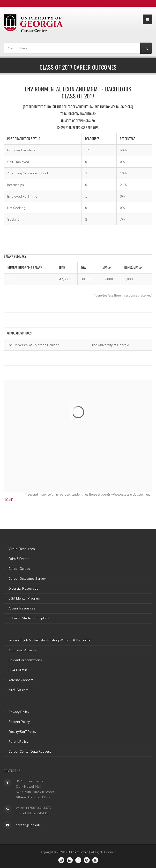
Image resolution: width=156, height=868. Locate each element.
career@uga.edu (28, 825)
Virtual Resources (22, 549)
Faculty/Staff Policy (22, 732)
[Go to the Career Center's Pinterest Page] (87, 860)
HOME (8, 500)
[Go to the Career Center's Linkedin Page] (70, 860)
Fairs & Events (19, 559)
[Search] (72, 48)
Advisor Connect (21, 680)
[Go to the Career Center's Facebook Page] (78, 860)
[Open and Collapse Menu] (148, 19)
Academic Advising (23, 650)
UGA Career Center (76, 852)
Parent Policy (18, 742)
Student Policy (19, 722)
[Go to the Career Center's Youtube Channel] (95, 860)
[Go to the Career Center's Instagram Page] (61, 860)
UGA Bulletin (18, 670)
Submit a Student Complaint (29, 618)
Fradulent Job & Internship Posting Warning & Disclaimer (50, 640)
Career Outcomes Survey (27, 579)
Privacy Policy (19, 712)
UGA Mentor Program (25, 598)
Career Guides (19, 569)
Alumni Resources (22, 608)
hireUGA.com (18, 690)
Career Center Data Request (30, 751)
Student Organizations (25, 660)
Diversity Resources (23, 588)
